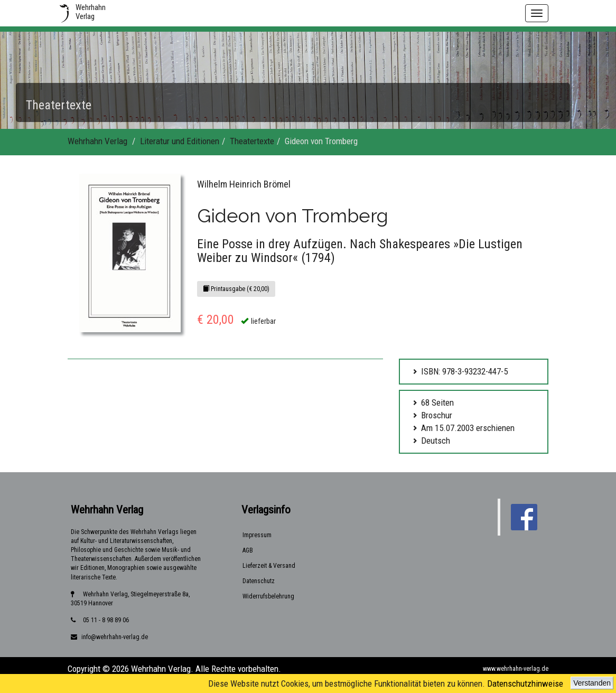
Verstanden (592, 683)
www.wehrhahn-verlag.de (516, 669)
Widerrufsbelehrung (268, 596)
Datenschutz (259, 581)
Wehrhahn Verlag (97, 141)
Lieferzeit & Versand (269, 566)
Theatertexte (252, 141)
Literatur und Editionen (180, 141)
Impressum (257, 535)
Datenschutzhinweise (525, 683)
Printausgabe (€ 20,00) (236, 289)
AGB (248, 550)
